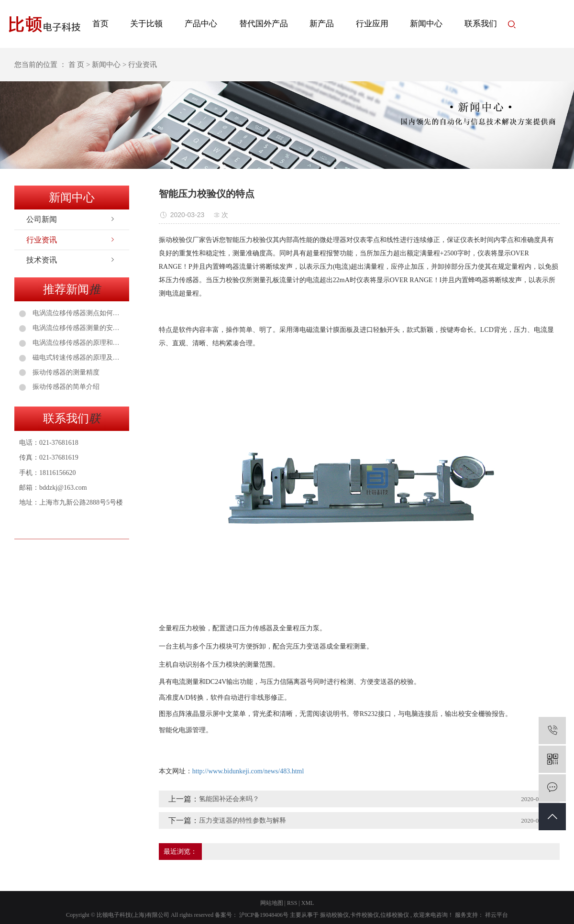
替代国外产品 (264, 24)
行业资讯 (42, 240)
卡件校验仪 (364, 915)
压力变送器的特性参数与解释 (243, 820)
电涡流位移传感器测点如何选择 (77, 313)
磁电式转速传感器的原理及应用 (77, 357)
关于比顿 (146, 24)
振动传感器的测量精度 (65, 372)
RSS (292, 903)
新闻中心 (426, 24)
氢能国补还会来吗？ (229, 799)
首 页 (77, 65)
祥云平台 (496, 915)
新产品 (322, 24)
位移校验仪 (395, 915)
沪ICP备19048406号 (264, 915)
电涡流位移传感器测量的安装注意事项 (77, 328)
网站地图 (272, 903)
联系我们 (481, 24)
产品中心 (201, 24)
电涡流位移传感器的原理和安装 (77, 343)
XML (308, 903)
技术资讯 (42, 260)
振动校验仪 (334, 915)
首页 (100, 24)
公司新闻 (42, 219)
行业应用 (372, 24)
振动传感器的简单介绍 (65, 387)
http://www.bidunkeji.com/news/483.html (248, 771)
